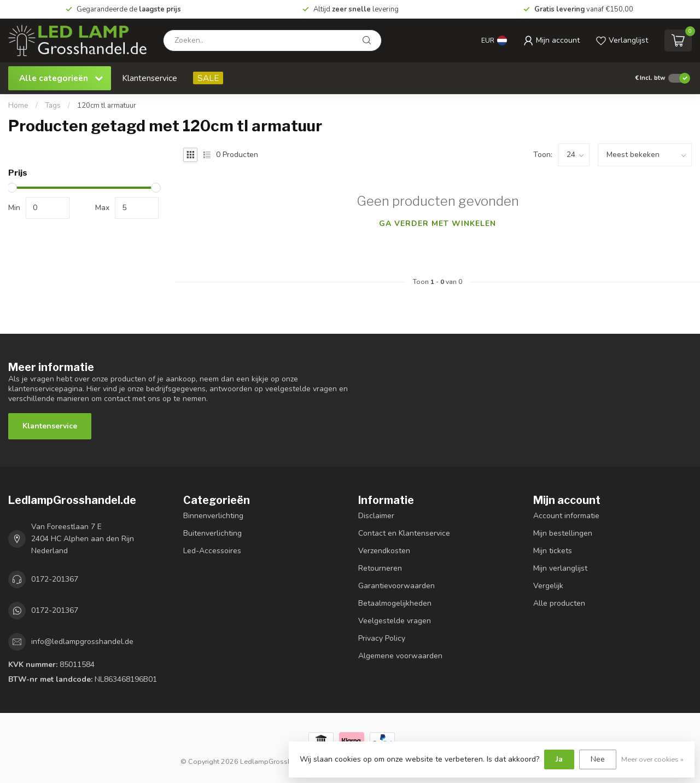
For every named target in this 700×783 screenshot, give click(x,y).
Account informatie (566, 516)
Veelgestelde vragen (395, 621)
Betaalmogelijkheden (395, 603)
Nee (598, 759)
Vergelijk (548, 586)
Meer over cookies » (652, 759)
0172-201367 (55, 579)
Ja (559, 759)
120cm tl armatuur (107, 106)
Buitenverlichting (212, 533)
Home (18, 106)
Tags (53, 106)
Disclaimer (376, 516)
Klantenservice (150, 78)
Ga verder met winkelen (437, 224)
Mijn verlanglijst (560, 568)
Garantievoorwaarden (396, 586)
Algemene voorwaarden (400, 656)
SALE (208, 78)
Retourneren (380, 568)
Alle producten (559, 603)
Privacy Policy (382, 638)
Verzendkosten (384, 551)
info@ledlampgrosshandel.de (82, 642)
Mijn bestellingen (563, 533)
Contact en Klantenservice (404, 533)
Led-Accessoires (212, 551)
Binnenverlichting (213, 516)
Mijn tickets (553, 551)
